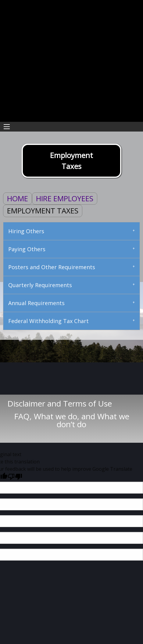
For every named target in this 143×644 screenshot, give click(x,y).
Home (18, 198)
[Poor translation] (15, 477)
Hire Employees (65, 198)
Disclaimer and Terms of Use (71, 403)
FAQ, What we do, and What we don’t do (72, 420)
